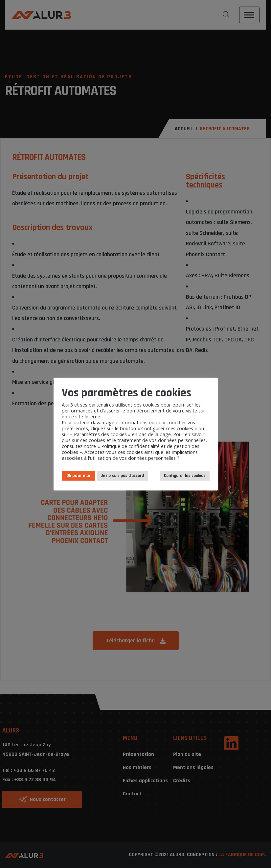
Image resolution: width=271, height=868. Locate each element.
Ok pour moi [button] (78, 475)
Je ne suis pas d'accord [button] (122, 475)
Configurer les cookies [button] (185, 475)
